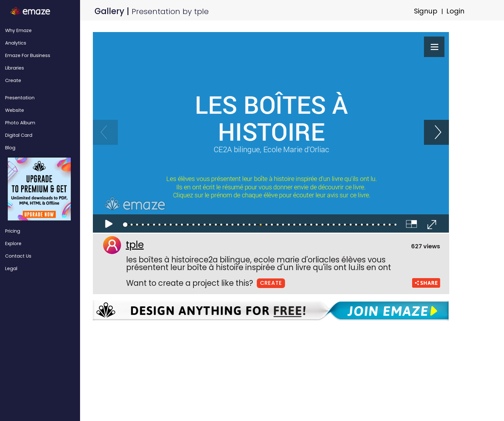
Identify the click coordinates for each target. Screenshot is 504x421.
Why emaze (18, 30)
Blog (10, 148)
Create (13, 80)
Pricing (13, 231)
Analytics (16, 43)
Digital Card (19, 135)
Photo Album (20, 123)
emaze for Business (28, 55)
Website (15, 110)
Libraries (15, 68)
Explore (13, 244)
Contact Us (18, 256)
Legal (11, 268)
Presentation (20, 98)
